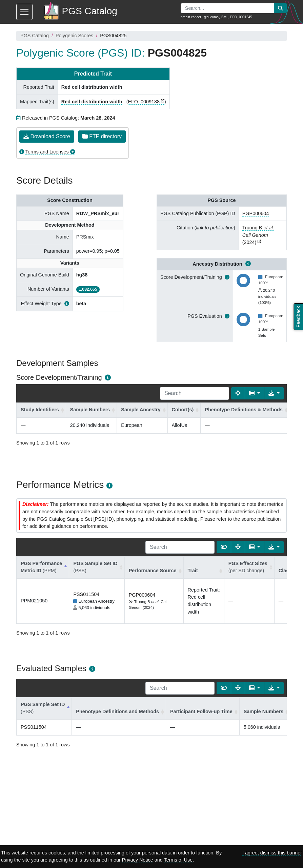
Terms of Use (178, 860)
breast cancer (191, 17)
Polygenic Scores (74, 36)
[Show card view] (224, 547)
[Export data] (274, 393)
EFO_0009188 (144, 102)
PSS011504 (86, 594)
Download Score (47, 136)
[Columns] (255, 393)
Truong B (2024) (258, 235)
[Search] (195, 393)
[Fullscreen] (238, 393)
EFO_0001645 (241, 17)
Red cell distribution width (92, 102)
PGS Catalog (35, 36)
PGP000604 (256, 213)
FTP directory (102, 136)
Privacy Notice (138, 860)
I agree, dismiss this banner (272, 853)
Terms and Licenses (47, 152)
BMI (224, 17)
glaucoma (211, 17)
